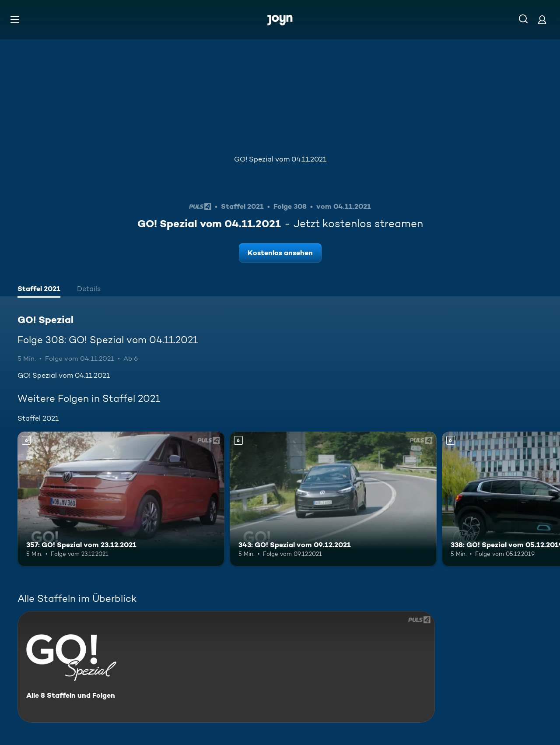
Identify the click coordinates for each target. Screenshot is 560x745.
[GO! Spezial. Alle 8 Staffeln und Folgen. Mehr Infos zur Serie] (226, 667)
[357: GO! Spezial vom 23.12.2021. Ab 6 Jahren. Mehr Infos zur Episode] (121, 499)
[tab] (39, 290)
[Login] (542, 19)
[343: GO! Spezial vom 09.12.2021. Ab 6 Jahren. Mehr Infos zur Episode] (333, 499)
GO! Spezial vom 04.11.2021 (280, 159)
